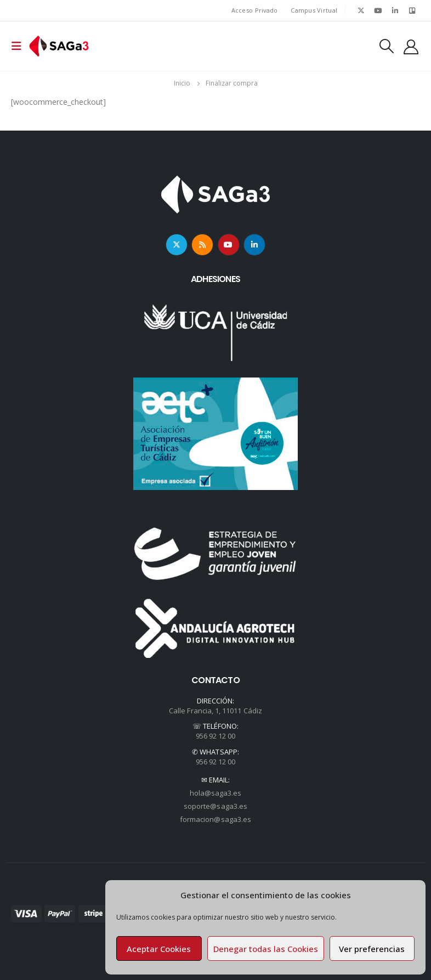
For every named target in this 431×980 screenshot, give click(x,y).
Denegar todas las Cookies (266, 949)
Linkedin (254, 245)
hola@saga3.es (216, 793)
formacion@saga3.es (216, 819)
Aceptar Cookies (159, 949)
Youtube (229, 245)
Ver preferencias (372, 949)
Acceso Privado (255, 10)
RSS (202, 245)
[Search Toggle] (387, 46)
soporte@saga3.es (216, 806)
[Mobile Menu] (20, 46)
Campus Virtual (314, 10)
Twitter (177, 245)
